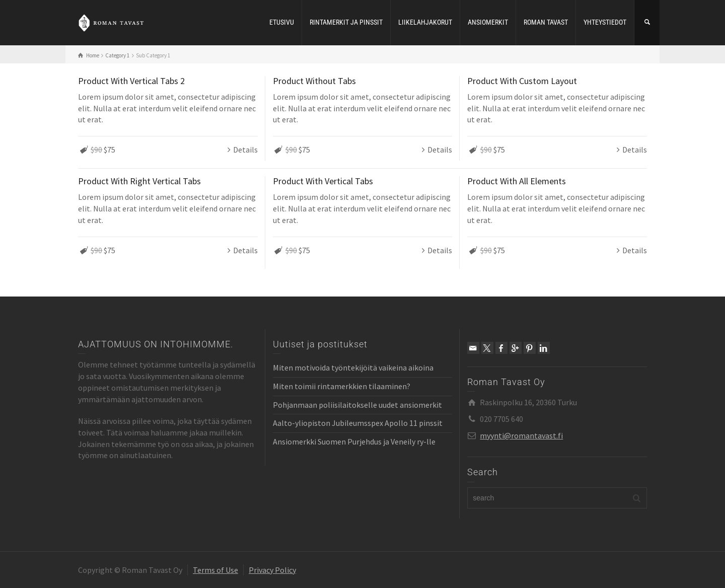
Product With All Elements (517, 181)
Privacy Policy (272, 570)
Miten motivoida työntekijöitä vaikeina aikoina (353, 367)
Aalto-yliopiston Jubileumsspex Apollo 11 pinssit (358, 423)
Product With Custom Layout (522, 81)
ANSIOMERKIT (488, 22)
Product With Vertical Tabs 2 (131, 81)
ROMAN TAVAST (546, 22)
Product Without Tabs (314, 81)
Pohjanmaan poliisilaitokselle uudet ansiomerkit (357, 405)
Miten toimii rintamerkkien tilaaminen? (342, 386)
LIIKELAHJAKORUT (425, 22)
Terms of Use (215, 570)
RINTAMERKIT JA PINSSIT (346, 22)
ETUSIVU (282, 22)
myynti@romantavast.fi (521, 435)
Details (245, 150)
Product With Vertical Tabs (323, 181)
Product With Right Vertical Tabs (139, 181)
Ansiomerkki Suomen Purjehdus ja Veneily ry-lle (354, 442)
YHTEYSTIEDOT (605, 22)
